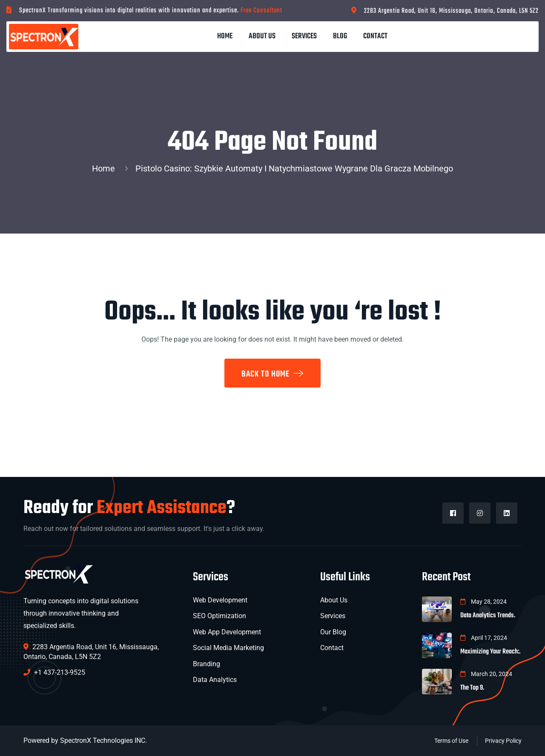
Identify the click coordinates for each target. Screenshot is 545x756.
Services (304, 36)
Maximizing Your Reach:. (490, 652)
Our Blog (333, 632)
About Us (262, 36)
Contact (375, 36)
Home (225, 36)
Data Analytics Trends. (488, 616)
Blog (340, 36)
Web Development (220, 600)
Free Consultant (261, 11)
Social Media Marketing (228, 648)
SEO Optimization (219, 616)
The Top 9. (472, 688)
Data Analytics (215, 680)
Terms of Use (451, 741)
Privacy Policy (503, 741)
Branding (207, 664)
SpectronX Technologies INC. (103, 740)
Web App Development (227, 632)
